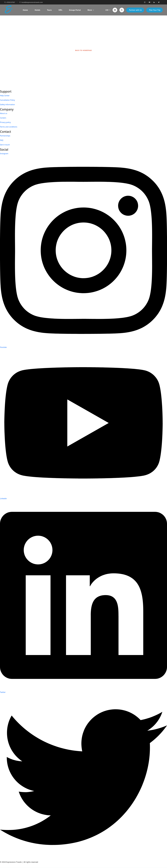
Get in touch (5, 145)
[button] (115, 10)
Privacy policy (5, 122)
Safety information (7, 105)
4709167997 (10, 2)
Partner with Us (135, 10)
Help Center (5, 96)
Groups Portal (75, 10)
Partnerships (5, 136)
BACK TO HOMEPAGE (83, 50)
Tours (49, 10)
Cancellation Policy (7, 100)
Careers (3, 118)
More (91, 10)
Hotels (37, 10)
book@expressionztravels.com (31, 2)
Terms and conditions (9, 127)
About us (4, 113)
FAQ (2, 140)
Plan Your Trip (155, 10)
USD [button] (108, 10)
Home (25, 10)
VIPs (60, 10)
